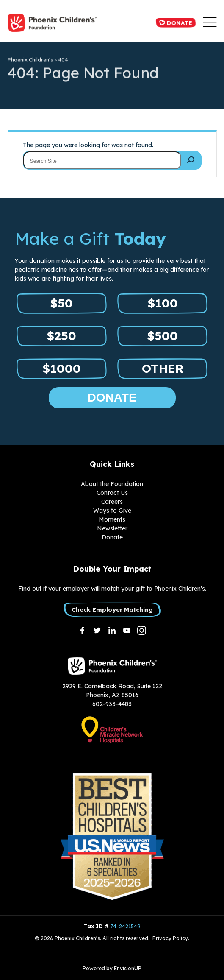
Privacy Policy (170, 938)
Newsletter (112, 528)
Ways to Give (112, 511)
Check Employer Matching (112, 609)
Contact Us (112, 493)
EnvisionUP (128, 968)
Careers (112, 502)
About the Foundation (112, 484)
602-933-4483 (112, 704)
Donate (176, 22)
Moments (112, 519)
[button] (210, 23)
